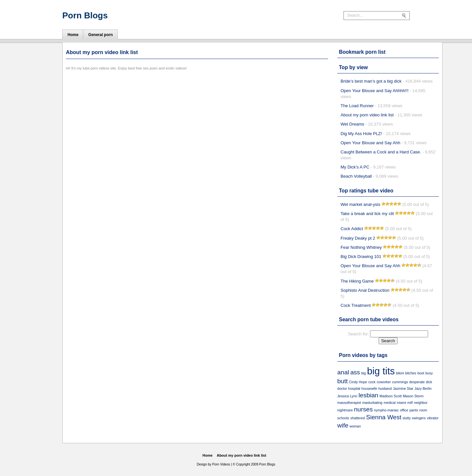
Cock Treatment (356, 305)
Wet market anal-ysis (360, 204)
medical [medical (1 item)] (390, 403)
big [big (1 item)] (364, 373)
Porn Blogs (85, 15)
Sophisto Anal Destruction (365, 290)
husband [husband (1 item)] (385, 388)
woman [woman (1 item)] (355, 426)
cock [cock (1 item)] (372, 382)
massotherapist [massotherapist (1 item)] (349, 403)
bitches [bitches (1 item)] (411, 373)
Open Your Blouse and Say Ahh (370, 143)
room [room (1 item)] (423, 410)
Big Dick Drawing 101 (361, 257)
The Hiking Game (357, 281)
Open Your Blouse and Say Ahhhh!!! (374, 91)
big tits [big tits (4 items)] (381, 371)
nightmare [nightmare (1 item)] (345, 410)
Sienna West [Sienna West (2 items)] (384, 417)
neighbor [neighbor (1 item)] (421, 403)
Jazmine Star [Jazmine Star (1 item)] (403, 388)
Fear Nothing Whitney (361, 247)
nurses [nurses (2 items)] (363, 409)
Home (208, 455)
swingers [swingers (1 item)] (419, 418)
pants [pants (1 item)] (414, 410)
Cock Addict (352, 229)
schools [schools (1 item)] (343, 418)
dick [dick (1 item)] (429, 382)
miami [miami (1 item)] (401, 403)
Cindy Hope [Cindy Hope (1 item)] (358, 382)
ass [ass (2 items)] (355, 372)
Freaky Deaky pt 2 (358, 238)
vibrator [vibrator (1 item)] (433, 418)
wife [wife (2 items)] (343, 425)
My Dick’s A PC (355, 167)
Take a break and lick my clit (367, 214)
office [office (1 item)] (404, 410)
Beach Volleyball (356, 176)
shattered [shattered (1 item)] (358, 418)
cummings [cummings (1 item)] (400, 382)
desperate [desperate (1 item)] (417, 382)
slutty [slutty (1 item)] (407, 418)
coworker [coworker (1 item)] (384, 382)
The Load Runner (357, 106)
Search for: (359, 334)
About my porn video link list (367, 115)
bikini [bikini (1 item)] (400, 373)
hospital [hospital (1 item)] (354, 388)
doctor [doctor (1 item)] (342, 388)
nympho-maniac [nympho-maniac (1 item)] (386, 410)
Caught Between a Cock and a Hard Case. (381, 152)
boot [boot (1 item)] (421, 373)
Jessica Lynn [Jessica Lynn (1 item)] (347, 396)
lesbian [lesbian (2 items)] (368, 395)
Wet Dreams (352, 124)
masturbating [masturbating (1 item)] (372, 403)
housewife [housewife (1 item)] (369, 388)
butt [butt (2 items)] (343, 381)
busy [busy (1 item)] (429, 373)
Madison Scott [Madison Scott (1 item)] (391, 396)
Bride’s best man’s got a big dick (371, 81)
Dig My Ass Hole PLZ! (361, 134)
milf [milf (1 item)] (410, 403)
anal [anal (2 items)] (343, 372)
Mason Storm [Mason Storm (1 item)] (413, 396)
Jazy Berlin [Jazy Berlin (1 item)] (423, 388)
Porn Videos (221, 464)
